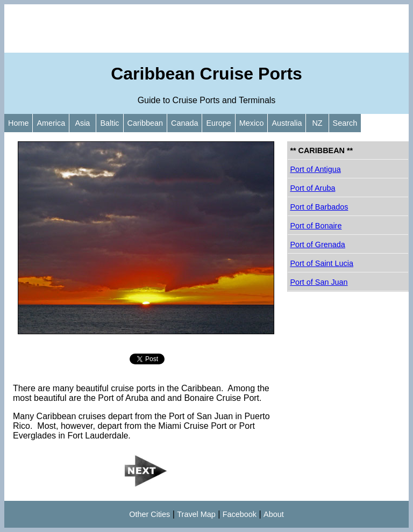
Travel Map (196, 514)
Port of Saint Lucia (322, 263)
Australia (287, 123)
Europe (218, 123)
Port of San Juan (319, 282)
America (51, 123)
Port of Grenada (317, 245)
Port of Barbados (319, 207)
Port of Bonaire (316, 226)
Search (345, 123)
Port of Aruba (312, 188)
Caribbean (145, 123)
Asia (83, 123)
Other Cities (149, 514)
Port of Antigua (315, 169)
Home (18, 123)
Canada (184, 123)
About (274, 514)
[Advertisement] (206, 28)
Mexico (252, 123)
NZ (317, 123)
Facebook (240, 514)
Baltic (109, 123)
